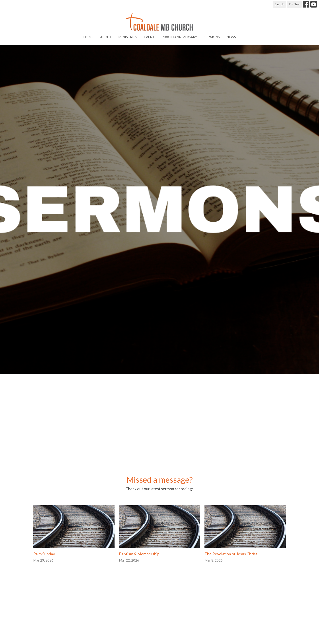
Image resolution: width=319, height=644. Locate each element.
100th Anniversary (180, 37)
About (106, 37)
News (231, 37)
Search (279, 4)
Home (88, 37)
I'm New (294, 4)
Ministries (128, 37)
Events (150, 37)
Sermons (212, 37)
